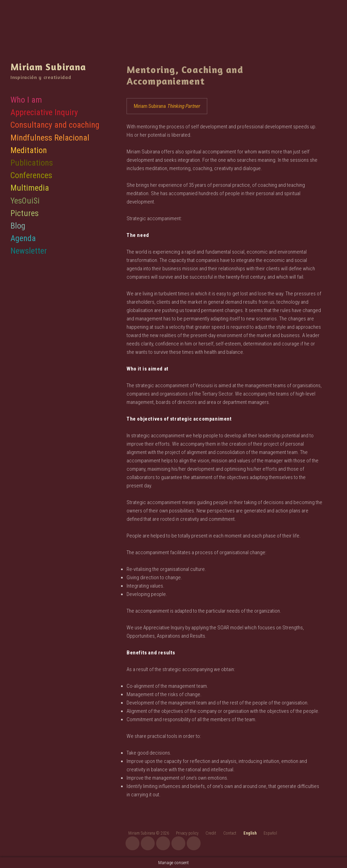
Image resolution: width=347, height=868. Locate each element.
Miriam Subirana (47, 67)
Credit (211, 833)
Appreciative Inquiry (44, 112)
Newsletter (29, 250)
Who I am (26, 99)
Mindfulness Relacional (50, 137)
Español (270, 833)
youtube (148, 843)
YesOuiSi (25, 200)
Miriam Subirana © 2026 (149, 833)
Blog (18, 225)
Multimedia (30, 188)
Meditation (29, 150)
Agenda (23, 238)
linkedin (194, 843)
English (250, 833)
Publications (32, 162)
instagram (132, 843)
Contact (230, 833)
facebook (163, 843)
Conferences (31, 175)
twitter (178, 843)
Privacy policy (187, 833)
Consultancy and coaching (55, 125)
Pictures (25, 213)
